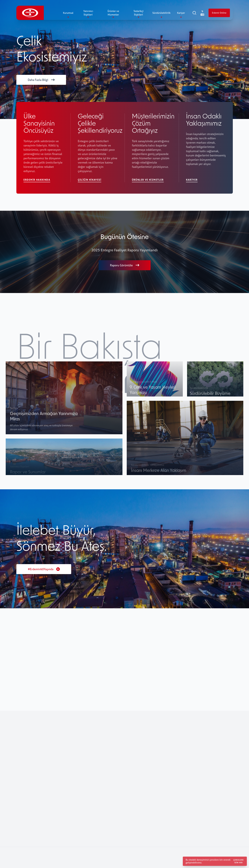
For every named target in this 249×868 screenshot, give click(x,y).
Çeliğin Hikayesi (90, 180)
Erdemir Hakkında (37, 180)
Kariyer (192, 180)
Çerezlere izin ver (238, 861)
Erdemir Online (219, 13)
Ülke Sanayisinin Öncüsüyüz (39, 124)
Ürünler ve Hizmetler (148, 180)
